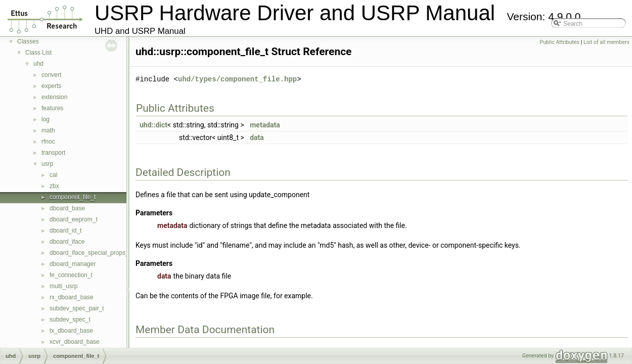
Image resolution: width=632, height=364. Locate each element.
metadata (265, 125)
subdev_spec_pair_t (77, 308)
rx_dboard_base (72, 297)
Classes (28, 41)
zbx (54, 186)
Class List (38, 53)
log (46, 119)
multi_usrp (63, 286)
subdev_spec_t (70, 320)
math (48, 130)
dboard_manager (73, 264)
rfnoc (48, 142)
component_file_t (73, 197)
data (257, 138)
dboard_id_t (65, 231)
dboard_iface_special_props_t (90, 253)
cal (53, 175)
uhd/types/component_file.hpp (237, 79)
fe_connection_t (71, 275)
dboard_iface (67, 242)
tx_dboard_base (71, 331)
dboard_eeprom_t (74, 219)
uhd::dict (153, 125)
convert (51, 75)
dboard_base (67, 208)
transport (53, 153)
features (52, 108)
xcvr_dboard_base (75, 342)
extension (54, 97)
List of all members (606, 42)
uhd (38, 64)
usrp (47, 164)
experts (51, 86)
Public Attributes (559, 42)
